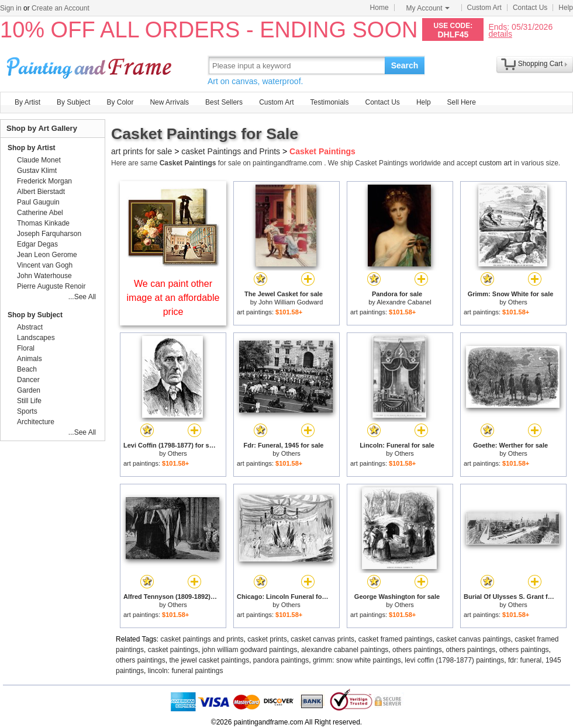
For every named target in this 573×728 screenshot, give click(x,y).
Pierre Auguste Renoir (51, 286)
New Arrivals (169, 102)
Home (379, 8)
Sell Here (462, 102)
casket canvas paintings (473, 639)
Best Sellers (224, 102)
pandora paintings (281, 660)
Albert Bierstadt (41, 192)
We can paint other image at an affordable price (173, 298)
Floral (26, 348)
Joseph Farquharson (49, 234)
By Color (120, 102)
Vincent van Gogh (45, 265)
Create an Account (61, 8)
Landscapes (36, 338)
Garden (29, 390)
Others (518, 302)
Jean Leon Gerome (47, 255)
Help (566, 8)
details (500, 34)
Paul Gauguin (38, 202)
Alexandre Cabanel (404, 302)
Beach (27, 369)
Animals (30, 359)
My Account (428, 8)
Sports (27, 411)
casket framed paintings (396, 639)
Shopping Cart (541, 64)
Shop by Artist (32, 148)
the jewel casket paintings (209, 660)
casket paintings (173, 650)
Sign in (11, 8)
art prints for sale (141, 151)
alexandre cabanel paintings (345, 650)
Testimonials (329, 102)
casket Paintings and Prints (231, 151)
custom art (495, 163)
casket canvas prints (322, 639)
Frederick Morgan (44, 181)
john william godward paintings (249, 650)
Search (405, 65)
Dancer (28, 380)
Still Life (29, 401)
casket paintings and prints (202, 639)
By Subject (73, 102)
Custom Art (484, 8)
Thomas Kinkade (43, 223)
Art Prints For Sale (91, 65)
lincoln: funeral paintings (186, 671)
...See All (82, 297)
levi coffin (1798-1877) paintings (454, 660)
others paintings (417, 650)
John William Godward (291, 302)
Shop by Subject (35, 315)
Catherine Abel (40, 213)
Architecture (36, 422)
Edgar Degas (37, 244)
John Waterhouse (44, 276)
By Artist (27, 102)
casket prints (267, 639)
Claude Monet (39, 160)
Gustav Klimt (37, 171)
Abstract (30, 327)
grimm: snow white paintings (357, 660)
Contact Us (530, 8)
